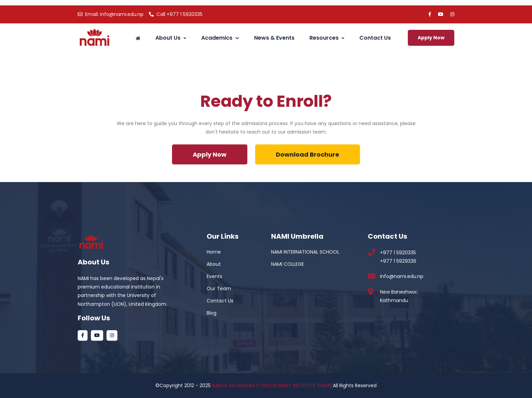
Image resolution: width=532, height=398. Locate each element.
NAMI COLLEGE (288, 264)
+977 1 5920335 (176, 14)
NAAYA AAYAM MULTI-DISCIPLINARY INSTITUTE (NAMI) (272, 385)
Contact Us (375, 38)
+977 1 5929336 (398, 261)
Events (214, 276)
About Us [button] (171, 38)
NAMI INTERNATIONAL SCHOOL (305, 252)
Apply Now (431, 38)
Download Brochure (308, 154)
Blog (212, 313)
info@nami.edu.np (111, 14)
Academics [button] (220, 38)
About (214, 264)
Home (214, 252)
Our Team (219, 288)
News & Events (274, 38)
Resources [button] (327, 38)
